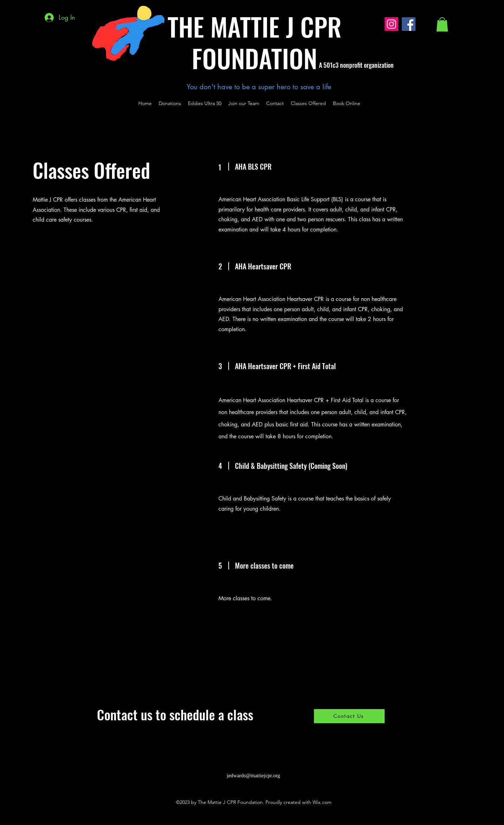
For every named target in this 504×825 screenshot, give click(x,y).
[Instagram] (391, 24)
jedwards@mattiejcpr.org (253, 775)
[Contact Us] (349, 716)
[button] (442, 24)
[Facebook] (409, 24)
